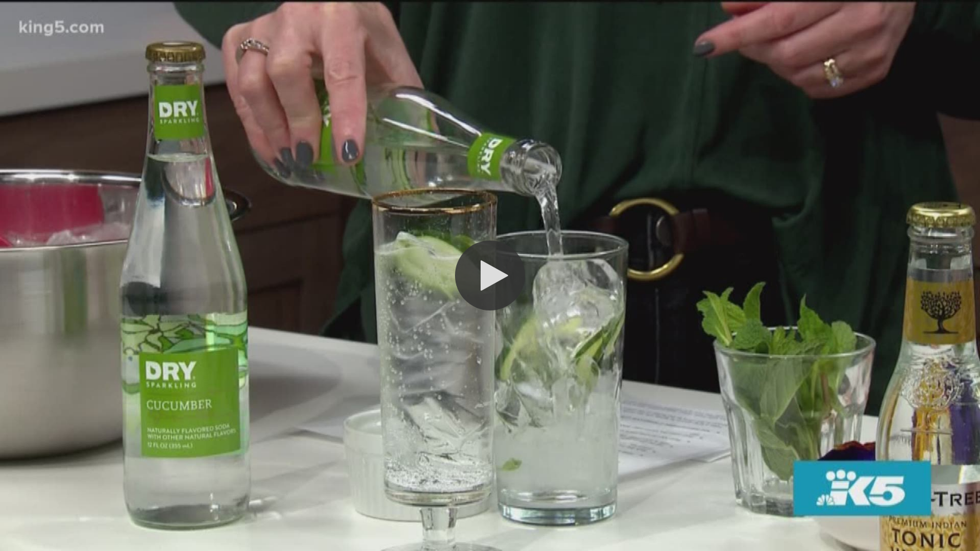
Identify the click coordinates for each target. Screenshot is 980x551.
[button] (490, 275)
